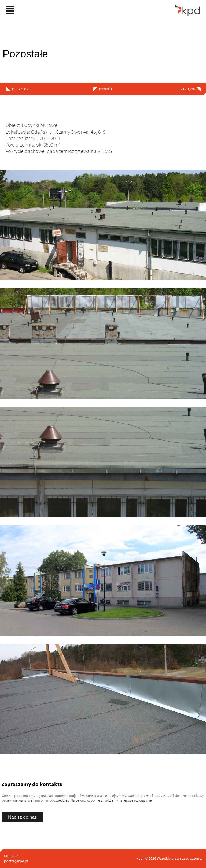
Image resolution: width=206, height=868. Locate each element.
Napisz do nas (23, 817)
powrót (104, 89)
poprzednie (22, 89)
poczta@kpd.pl (16, 861)
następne (188, 89)
